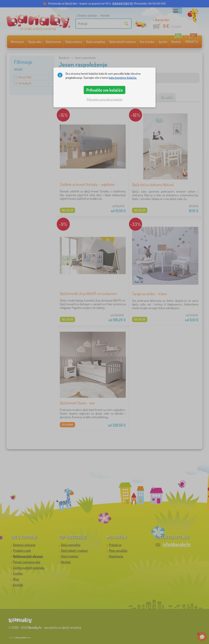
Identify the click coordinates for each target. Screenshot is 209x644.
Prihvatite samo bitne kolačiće (105, 99)
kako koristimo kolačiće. (123, 78)
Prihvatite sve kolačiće (105, 90)
